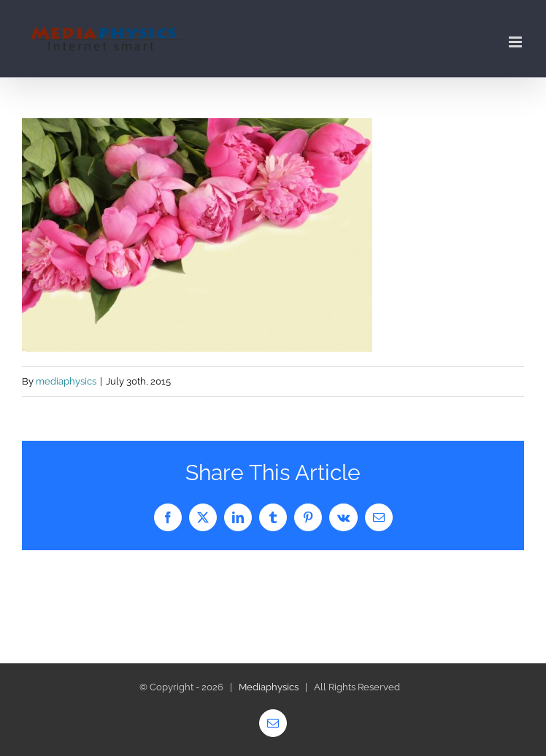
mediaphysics (66, 381)
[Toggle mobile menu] (516, 42)
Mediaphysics (269, 687)
